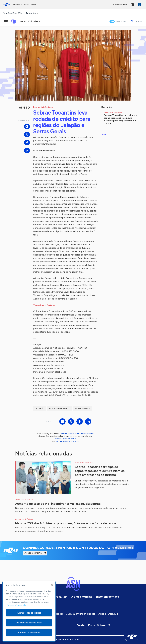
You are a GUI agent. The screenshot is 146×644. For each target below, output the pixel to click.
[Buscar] (136, 21)
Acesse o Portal (34, 553)
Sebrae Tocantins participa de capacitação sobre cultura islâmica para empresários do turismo (100, 471)
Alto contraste (132, 5)
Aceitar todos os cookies (29, 613)
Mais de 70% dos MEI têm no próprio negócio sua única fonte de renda (66, 523)
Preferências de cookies (29, 632)
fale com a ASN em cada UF (67, 441)
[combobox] (32, 13)
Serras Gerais (83, 409)
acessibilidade (120, 5)
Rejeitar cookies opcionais (29, 623)
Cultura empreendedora (81, 614)
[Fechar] (52, 585)
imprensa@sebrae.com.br (66, 439)
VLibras (139, 5)
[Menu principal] (6, 21)
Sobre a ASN (59, 597)
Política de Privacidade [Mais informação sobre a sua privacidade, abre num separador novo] (16, 605)
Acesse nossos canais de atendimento (78, 434)
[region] (29, 611)
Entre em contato (107, 597)
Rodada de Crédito (60, 409)
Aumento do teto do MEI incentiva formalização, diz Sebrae (58, 504)
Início (23, 21)
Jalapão (40, 409)
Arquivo (113, 614)
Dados (102, 614)
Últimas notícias (81, 597)
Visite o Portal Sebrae (94, 625)
